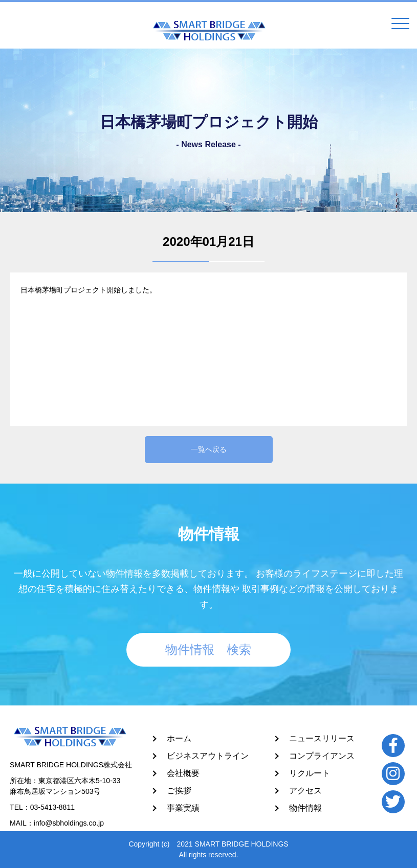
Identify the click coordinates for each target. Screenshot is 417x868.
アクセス (305, 791)
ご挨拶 (179, 791)
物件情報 (305, 808)
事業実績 (183, 808)
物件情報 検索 (209, 649)
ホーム (179, 738)
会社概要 (183, 773)
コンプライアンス (322, 756)
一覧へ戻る (209, 449)
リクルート (310, 773)
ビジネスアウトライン (208, 756)
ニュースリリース (322, 738)
